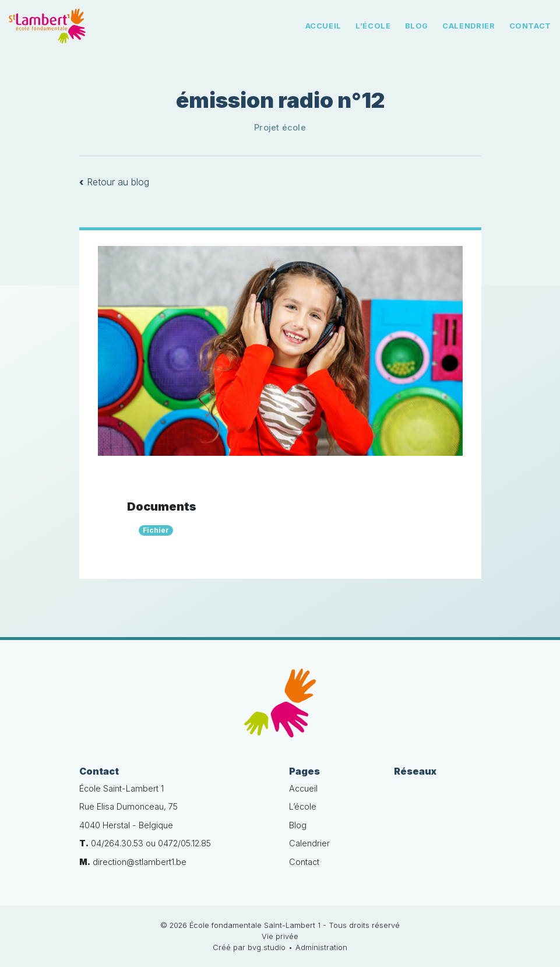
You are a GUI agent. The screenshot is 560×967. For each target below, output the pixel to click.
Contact (530, 26)
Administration (321, 947)
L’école (373, 26)
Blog (417, 26)
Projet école (280, 127)
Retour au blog (114, 182)
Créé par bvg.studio (249, 947)
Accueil (323, 26)
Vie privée (280, 936)
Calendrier (469, 26)
